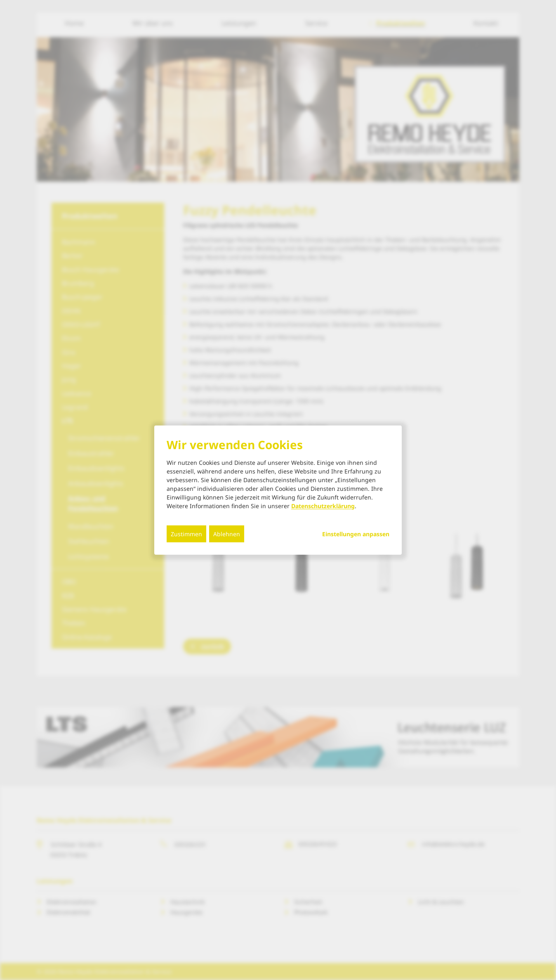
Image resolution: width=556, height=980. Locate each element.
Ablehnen (227, 534)
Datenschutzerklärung (323, 505)
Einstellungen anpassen (356, 534)
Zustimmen (186, 534)
